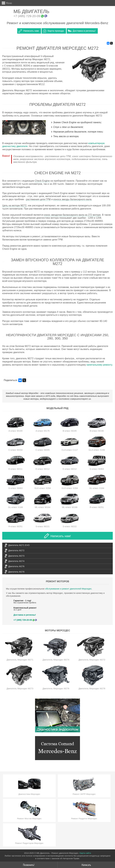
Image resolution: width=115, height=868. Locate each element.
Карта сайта (85, 853)
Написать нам (31, 31)
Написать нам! (57, 536)
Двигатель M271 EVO (19, 545)
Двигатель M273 (16, 556)
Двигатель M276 (16, 566)
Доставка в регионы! (84, 31)
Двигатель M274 (16, 561)
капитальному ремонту (99, 365)
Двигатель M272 (16, 550)
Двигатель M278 (16, 572)
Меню (9, 3)
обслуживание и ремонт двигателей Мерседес (68, 589)
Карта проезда (56, 31)
